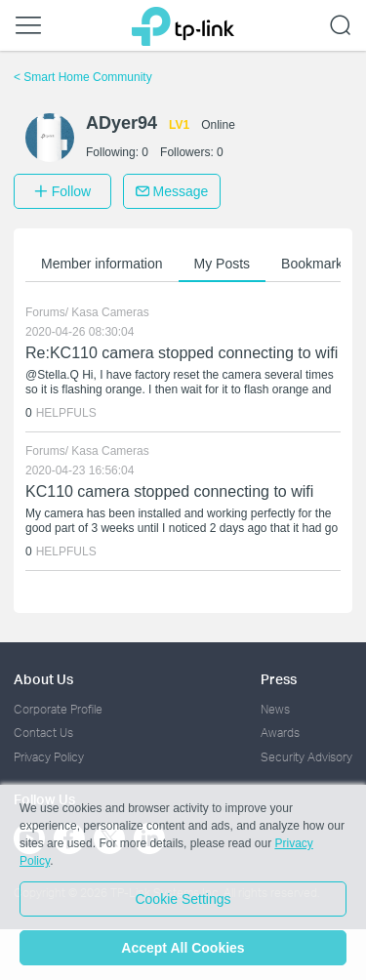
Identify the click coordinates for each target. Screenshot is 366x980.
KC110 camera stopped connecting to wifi (169, 491)
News (275, 709)
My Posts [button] (223, 264)
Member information (102, 264)
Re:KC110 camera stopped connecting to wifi (182, 353)
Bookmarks (315, 264)
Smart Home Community (83, 77)
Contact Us (43, 733)
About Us (43, 679)
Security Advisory (306, 757)
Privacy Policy (49, 757)
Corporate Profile (58, 709)
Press (279, 679)
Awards (280, 733)
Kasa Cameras (110, 312)
